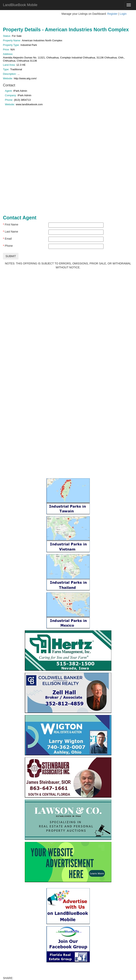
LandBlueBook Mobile (20, 5)
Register (112, 14)
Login (123, 14)
